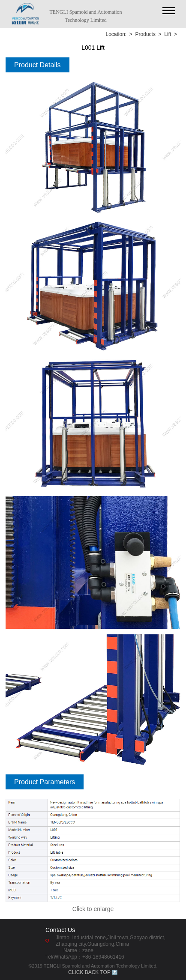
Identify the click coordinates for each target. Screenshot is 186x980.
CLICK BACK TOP (89, 972)
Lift (168, 34)
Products (145, 34)
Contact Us (60, 930)
